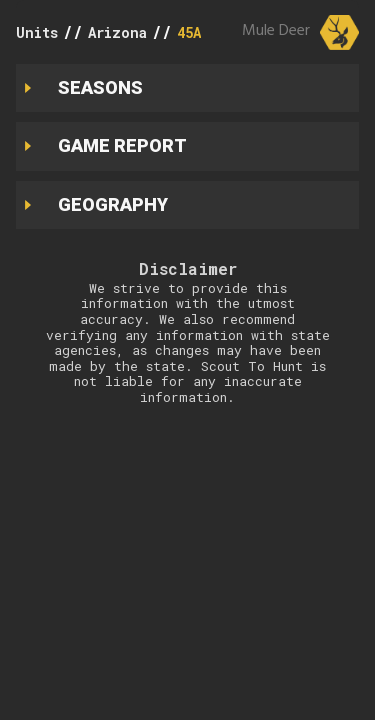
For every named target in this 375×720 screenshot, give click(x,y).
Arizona (117, 32)
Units (37, 32)
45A (189, 32)
